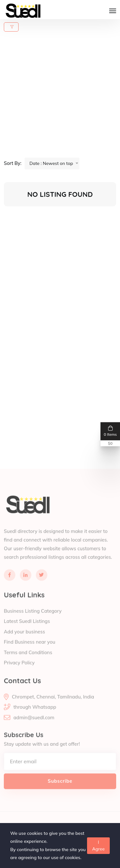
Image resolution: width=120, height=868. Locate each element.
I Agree (98, 846)
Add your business (24, 638)
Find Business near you (30, 649)
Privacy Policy (19, 670)
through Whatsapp (35, 714)
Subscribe (60, 788)
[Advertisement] (60, 98)
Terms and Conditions (28, 659)
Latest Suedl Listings (27, 628)
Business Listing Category (33, 618)
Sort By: (13, 163)
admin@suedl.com (34, 724)
